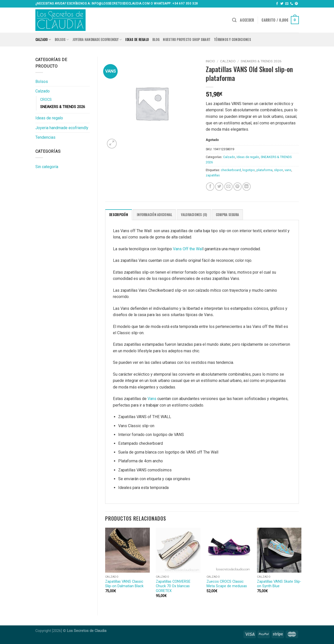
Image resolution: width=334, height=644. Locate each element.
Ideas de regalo (137, 40)
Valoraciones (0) (194, 215)
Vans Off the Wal (188, 249)
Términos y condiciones (232, 40)
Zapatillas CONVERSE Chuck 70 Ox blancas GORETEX (173, 586)
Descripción (119, 215)
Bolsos (62, 40)
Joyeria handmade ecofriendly (97, 40)
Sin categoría (47, 167)
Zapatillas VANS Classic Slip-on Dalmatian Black (124, 584)
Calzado (43, 40)
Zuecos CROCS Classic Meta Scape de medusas (227, 584)
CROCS (46, 100)
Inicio (210, 61)
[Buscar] (234, 20)
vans (288, 170)
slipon (279, 170)
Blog (156, 40)
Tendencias (45, 137)
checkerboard (231, 170)
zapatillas (213, 175)
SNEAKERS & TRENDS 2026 (63, 107)
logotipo (249, 170)
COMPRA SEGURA (227, 215)
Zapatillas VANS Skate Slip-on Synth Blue (279, 584)
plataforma (264, 170)
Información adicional (154, 215)
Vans (151, 399)
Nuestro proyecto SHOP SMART (187, 40)
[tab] (119, 215)
